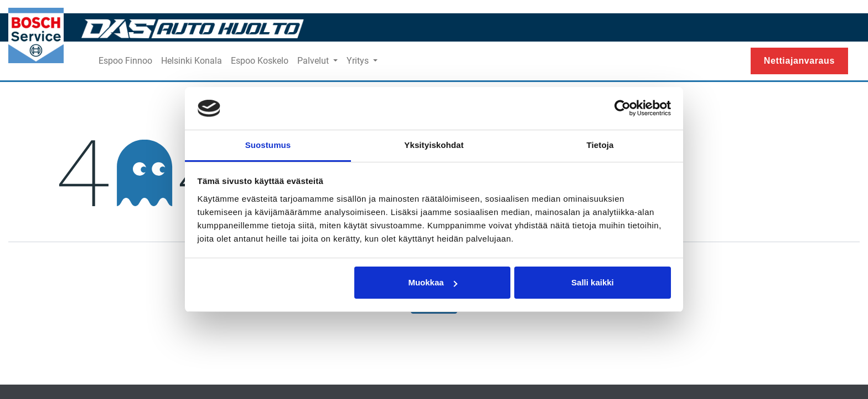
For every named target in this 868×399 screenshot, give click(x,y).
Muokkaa (432, 282)
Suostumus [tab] (268, 145)
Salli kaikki (593, 282)
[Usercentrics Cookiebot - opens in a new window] (622, 109)
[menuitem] (125, 61)
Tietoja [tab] (600, 145)
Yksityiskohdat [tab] (434, 145)
